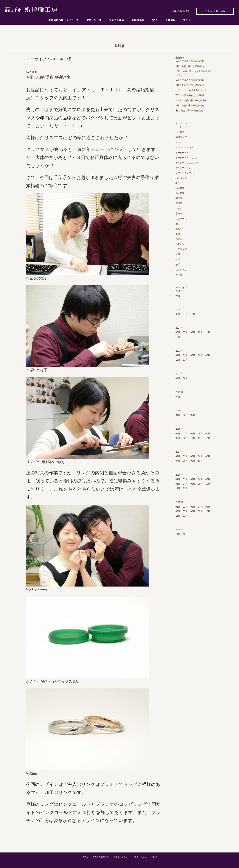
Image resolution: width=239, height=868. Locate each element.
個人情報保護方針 (101, 857)
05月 (193, 355)
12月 (193, 314)
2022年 (179, 374)
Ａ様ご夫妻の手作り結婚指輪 (48, 77)
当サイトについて (122, 857)
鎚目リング (181, 137)
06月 (178, 332)
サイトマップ (140, 857)
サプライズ (181, 249)
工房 (178, 234)
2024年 (179, 328)
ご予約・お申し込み (215, 11)
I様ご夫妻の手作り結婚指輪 (189, 111)
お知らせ (180, 244)
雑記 (178, 259)
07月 (185, 332)
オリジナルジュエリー (187, 163)
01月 (178, 355)
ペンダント (181, 178)
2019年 (179, 411)
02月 (185, 415)
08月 (193, 332)
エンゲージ (181, 142)
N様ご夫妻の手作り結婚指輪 (190, 105)
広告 (178, 254)
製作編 (179, 198)
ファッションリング (186, 173)
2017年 (179, 452)
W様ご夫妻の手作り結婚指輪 (190, 95)
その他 (179, 275)
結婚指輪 (180, 188)
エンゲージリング (184, 147)
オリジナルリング (184, 168)
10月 (200, 332)
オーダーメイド (183, 153)
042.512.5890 (181, 11)
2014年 (179, 530)
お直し (179, 209)
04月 (185, 314)
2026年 (179, 291)
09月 (185, 438)
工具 (178, 229)
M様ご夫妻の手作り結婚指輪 (190, 61)
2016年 (179, 475)
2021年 (179, 392)
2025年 (179, 310)
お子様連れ (181, 132)
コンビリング (182, 127)
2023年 (179, 351)
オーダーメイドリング (187, 158)
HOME (85, 857)
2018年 (179, 429)
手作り (179, 214)
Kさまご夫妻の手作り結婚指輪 (191, 100)
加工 (178, 224)
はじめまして (182, 270)
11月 (208, 332)
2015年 (179, 502)
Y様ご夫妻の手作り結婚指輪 (190, 85)
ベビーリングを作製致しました (191, 90)
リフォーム (181, 219)
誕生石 (179, 183)
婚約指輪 (180, 193)
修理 (178, 264)
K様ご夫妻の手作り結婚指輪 (190, 66)
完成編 (179, 203)
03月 (178, 296)
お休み (179, 239)
